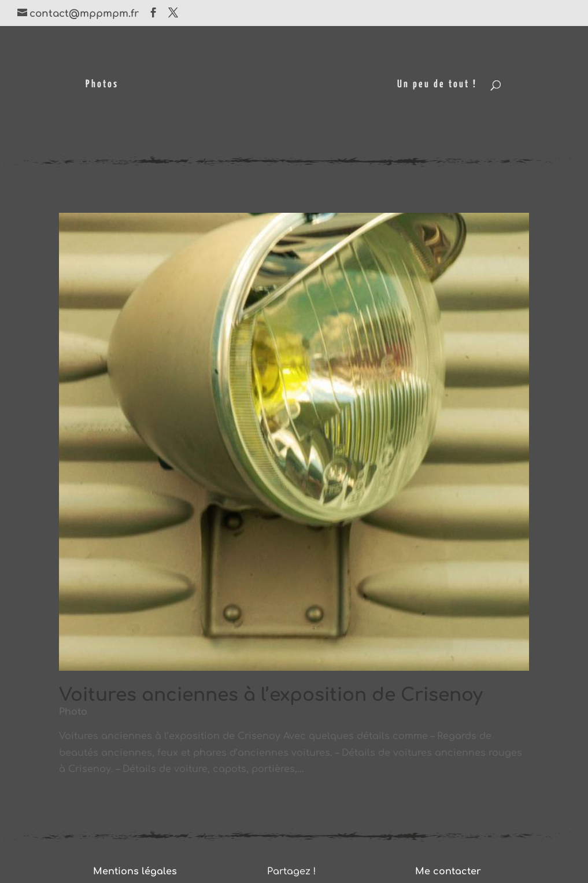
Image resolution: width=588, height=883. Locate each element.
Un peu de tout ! (437, 85)
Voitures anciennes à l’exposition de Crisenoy (271, 695)
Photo (73, 712)
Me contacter (448, 871)
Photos (102, 85)
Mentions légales (135, 871)
